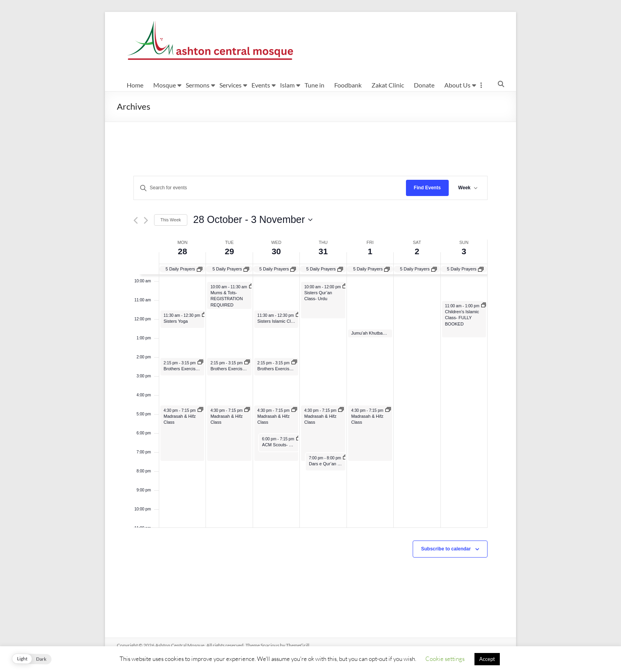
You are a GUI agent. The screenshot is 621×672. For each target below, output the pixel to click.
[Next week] (146, 220)
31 (323, 251)
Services (230, 85)
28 (182, 251)
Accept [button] (487, 659)
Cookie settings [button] (445, 659)
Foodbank (348, 85)
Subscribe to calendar (446, 549)
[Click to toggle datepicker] (253, 220)
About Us (457, 85)
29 (229, 251)
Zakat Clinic (388, 85)
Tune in (314, 85)
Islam (287, 85)
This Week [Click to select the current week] (171, 220)
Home (135, 85)
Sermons (198, 85)
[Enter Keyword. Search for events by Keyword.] (270, 188)
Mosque (165, 85)
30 (276, 251)
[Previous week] (136, 220)
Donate (424, 85)
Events (261, 85)
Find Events (427, 188)
